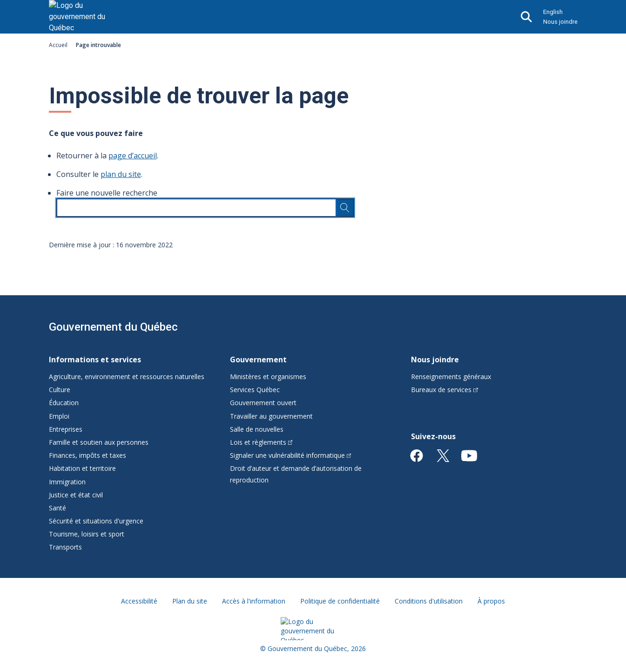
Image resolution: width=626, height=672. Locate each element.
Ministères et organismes (268, 377)
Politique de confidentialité (340, 601)
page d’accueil (133, 156)
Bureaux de (444, 390)
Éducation (64, 403)
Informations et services (95, 360)
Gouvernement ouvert (263, 403)
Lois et (261, 442)
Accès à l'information (254, 601)
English (553, 12)
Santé (57, 508)
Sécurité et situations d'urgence (96, 521)
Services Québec (255, 390)
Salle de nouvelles (257, 429)
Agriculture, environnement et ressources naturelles (127, 377)
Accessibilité (139, 601)
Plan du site (190, 601)
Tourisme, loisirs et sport (87, 534)
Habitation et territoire (82, 468)
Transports (65, 547)
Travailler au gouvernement (271, 416)
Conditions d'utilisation (429, 601)
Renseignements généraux (451, 377)
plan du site (121, 174)
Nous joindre (560, 22)
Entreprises (66, 429)
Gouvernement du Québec (113, 327)
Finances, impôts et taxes (88, 455)
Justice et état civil (76, 495)
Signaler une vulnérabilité (291, 455)
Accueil (58, 45)
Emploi (59, 416)
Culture (60, 390)
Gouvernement (258, 360)
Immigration (67, 482)
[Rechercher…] (345, 208)
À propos (491, 601)
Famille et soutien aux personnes (99, 442)
